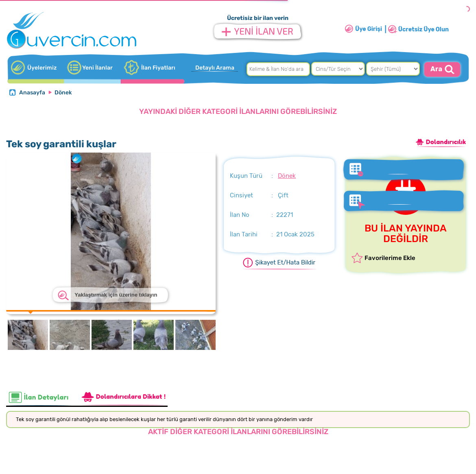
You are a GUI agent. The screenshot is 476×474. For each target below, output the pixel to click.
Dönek (63, 93)
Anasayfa (32, 93)
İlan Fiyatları (158, 68)
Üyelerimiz (42, 68)
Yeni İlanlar (97, 68)
